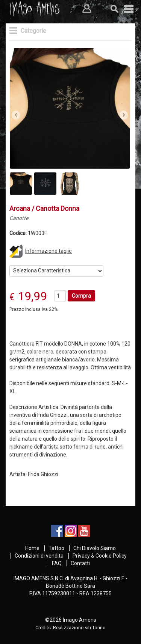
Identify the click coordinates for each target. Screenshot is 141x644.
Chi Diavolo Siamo (95, 548)
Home (32, 548)
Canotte (19, 218)
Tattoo (56, 548)
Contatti (80, 563)
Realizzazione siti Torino (79, 628)
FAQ (57, 563)
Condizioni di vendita (39, 556)
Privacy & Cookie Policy (100, 556)
